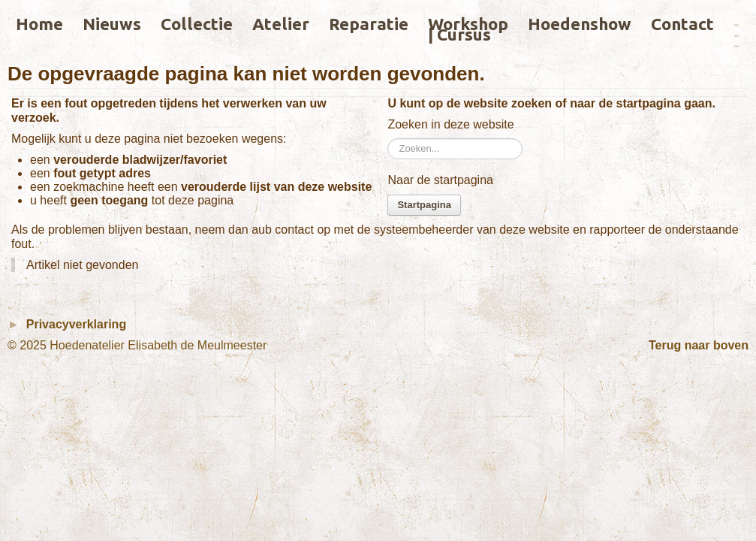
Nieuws (112, 24)
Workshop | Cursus (468, 29)
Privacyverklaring (76, 324)
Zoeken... (388, 139)
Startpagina (424, 205)
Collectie (197, 24)
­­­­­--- (736, 34)
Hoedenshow (580, 24)
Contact (682, 24)
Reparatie (369, 24)
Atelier (281, 24)
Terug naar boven (699, 345)
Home (39, 24)
